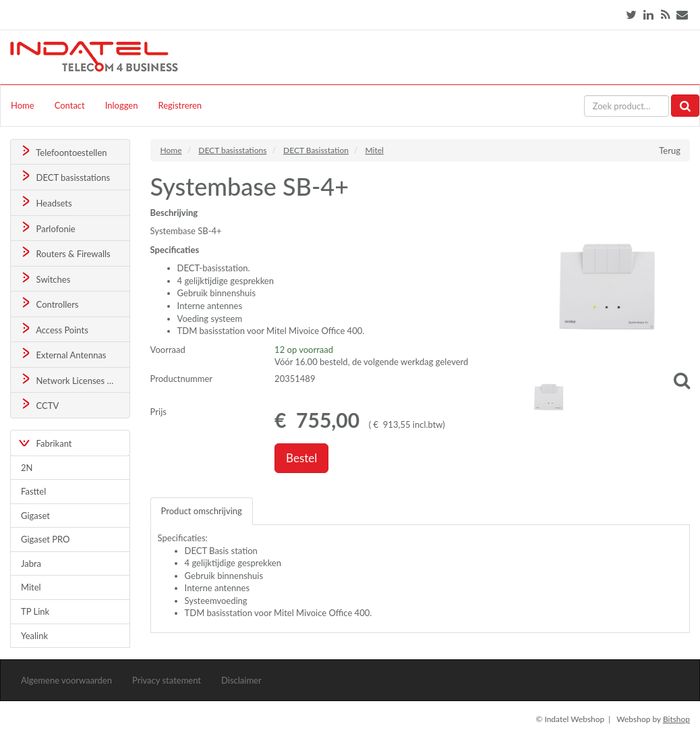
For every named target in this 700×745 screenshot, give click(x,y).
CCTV (39, 405)
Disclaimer (241, 680)
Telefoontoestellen (63, 151)
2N (27, 468)
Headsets (46, 202)
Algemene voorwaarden (66, 680)
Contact (70, 105)
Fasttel (33, 491)
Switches (45, 278)
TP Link (35, 611)
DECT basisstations (64, 176)
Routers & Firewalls (65, 253)
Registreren (180, 105)
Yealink (34, 636)
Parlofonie (47, 228)
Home (23, 105)
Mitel (31, 587)
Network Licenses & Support (75, 380)
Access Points (54, 329)
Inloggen (122, 105)
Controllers (49, 303)
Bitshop (676, 719)
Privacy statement (167, 680)
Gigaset (35, 516)
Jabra (31, 563)
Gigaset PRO (46, 539)
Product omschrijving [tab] (202, 511)
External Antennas (63, 354)
